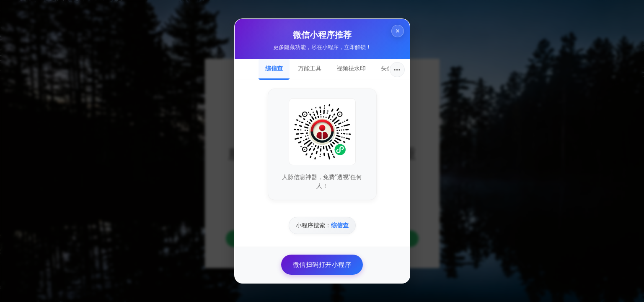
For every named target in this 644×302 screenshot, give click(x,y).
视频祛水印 (351, 68)
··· (397, 70)
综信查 (274, 68)
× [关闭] (396, 33)
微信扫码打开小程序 (322, 265)
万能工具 (310, 68)
